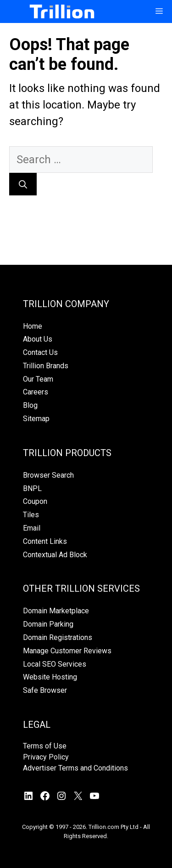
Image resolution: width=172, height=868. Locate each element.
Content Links (45, 541)
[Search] (23, 184)
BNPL (32, 488)
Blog (30, 405)
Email (32, 528)
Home (33, 326)
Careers (36, 392)
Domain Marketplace (56, 611)
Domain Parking (48, 624)
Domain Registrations (58, 637)
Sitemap (36, 419)
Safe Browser (45, 690)
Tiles (31, 515)
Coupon (35, 501)
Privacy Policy (46, 757)
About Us (38, 339)
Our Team (38, 379)
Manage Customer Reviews (67, 651)
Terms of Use (45, 746)
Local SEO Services (55, 664)
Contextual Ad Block (55, 555)
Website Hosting (50, 677)
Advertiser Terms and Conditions (75, 768)
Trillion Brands (46, 366)
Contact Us (40, 352)
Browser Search (48, 475)
